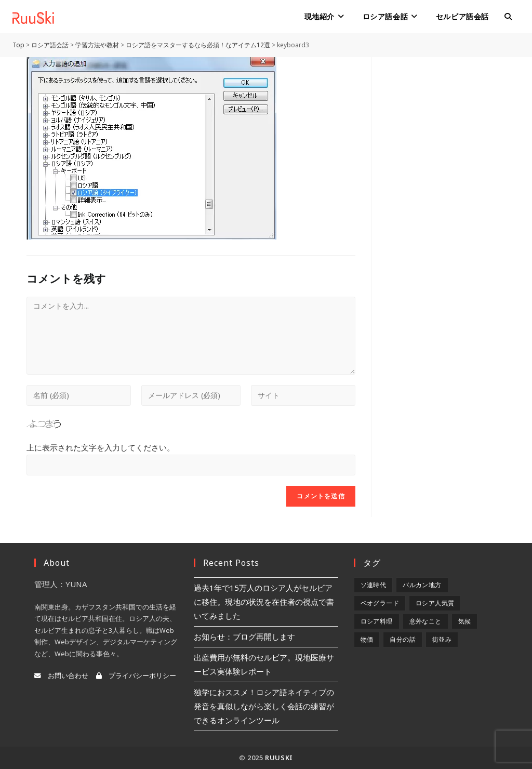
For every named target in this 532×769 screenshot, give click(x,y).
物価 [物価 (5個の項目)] (367, 639)
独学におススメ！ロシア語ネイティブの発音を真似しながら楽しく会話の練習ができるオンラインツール (264, 706)
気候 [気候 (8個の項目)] (465, 621)
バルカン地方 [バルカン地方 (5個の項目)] (422, 585)
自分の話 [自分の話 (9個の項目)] (403, 639)
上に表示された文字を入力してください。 (101, 447)
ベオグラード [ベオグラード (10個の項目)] (380, 603)
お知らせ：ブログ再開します (244, 637)
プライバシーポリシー (136, 676)
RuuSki (279, 758)
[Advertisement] (446, 213)
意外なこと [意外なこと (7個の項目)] (425, 621)
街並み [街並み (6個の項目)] (442, 639)
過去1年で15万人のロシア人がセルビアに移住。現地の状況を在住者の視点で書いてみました (264, 602)
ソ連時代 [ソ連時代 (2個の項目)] (374, 585)
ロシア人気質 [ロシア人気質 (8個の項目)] (435, 603)
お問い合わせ (61, 676)
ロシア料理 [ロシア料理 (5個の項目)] (377, 621)
